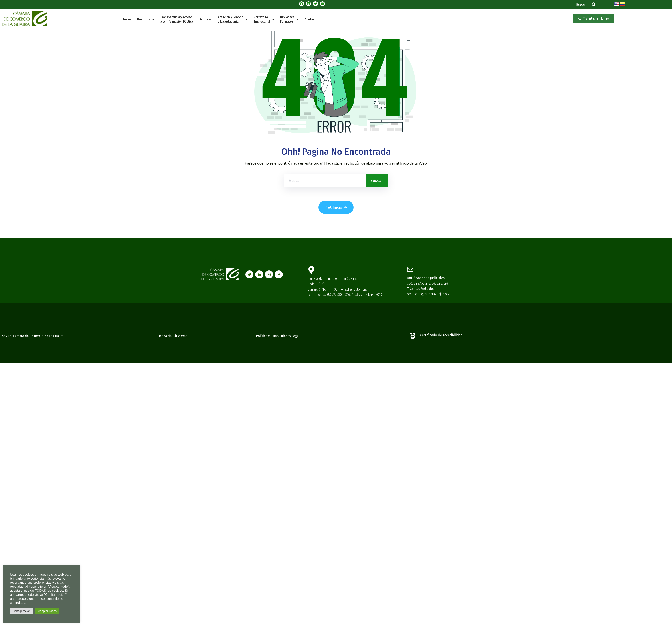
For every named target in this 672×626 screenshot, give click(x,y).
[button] (594, 4)
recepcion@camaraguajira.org (428, 294)
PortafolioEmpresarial (264, 19)
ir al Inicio (336, 207)
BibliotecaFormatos (289, 19)
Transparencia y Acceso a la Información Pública (177, 19)
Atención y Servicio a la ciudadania (233, 19)
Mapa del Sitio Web (173, 336)
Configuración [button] (22, 611)
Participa (205, 19)
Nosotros (146, 19)
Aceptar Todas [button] (47, 611)
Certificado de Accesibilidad (441, 335)
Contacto (311, 19)
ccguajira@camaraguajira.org (427, 283)
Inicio (127, 19)
